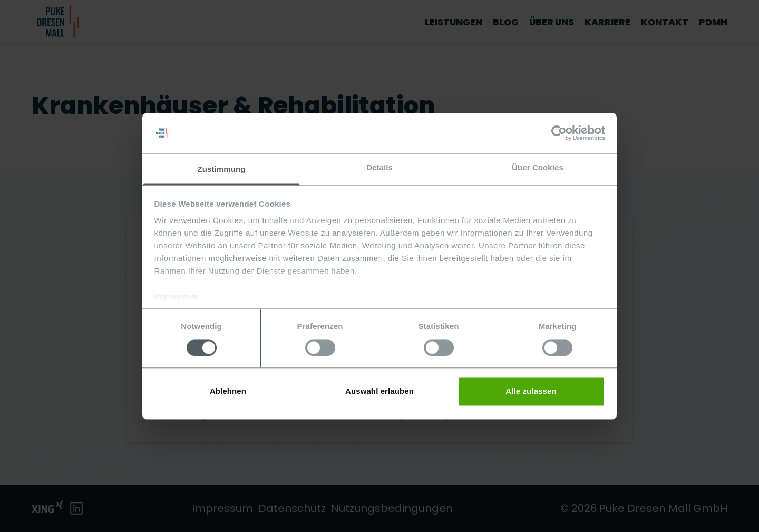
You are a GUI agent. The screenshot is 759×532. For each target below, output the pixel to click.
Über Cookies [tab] (538, 168)
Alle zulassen (531, 391)
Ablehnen (228, 391)
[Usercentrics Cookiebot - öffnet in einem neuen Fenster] (559, 133)
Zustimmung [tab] (222, 170)
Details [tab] (379, 168)
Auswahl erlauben (379, 391)
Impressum (177, 297)
